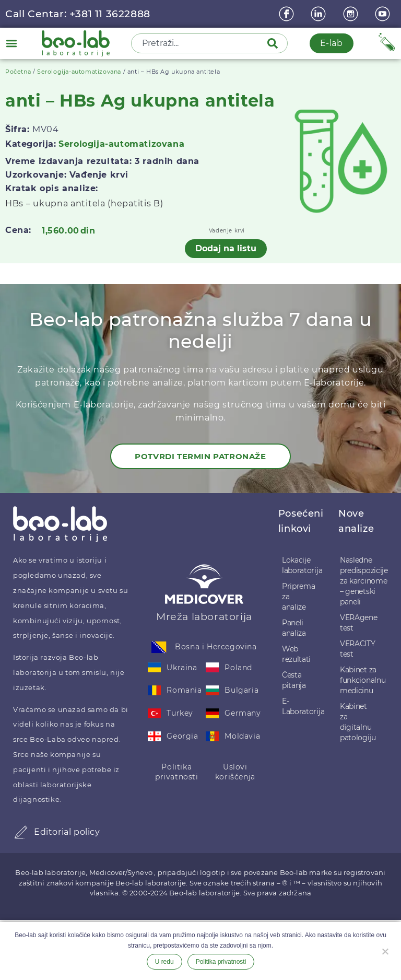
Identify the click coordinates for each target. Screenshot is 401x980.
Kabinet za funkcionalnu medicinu (359, 680)
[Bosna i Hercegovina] (159, 647)
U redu (164, 962)
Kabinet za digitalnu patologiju (358, 722)
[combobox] (200, 43)
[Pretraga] (275, 43)
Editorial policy (67, 832)
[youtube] (384, 14)
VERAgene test (359, 623)
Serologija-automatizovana (79, 72)
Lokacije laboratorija (300, 565)
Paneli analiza (294, 628)
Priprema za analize (299, 597)
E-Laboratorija (300, 706)
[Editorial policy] (21, 832)
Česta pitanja (294, 680)
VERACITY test (358, 649)
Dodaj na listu (226, 248)
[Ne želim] (385, 950)
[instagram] (352, 14)
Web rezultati (296, 654)
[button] (11, 43)
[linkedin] (320, 14)
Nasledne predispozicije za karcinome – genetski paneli (359, 581)
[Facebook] (288, 14)
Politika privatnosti (177, 772)
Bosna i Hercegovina (216, 647)
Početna (18, 72)
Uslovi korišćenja (235, 772)
